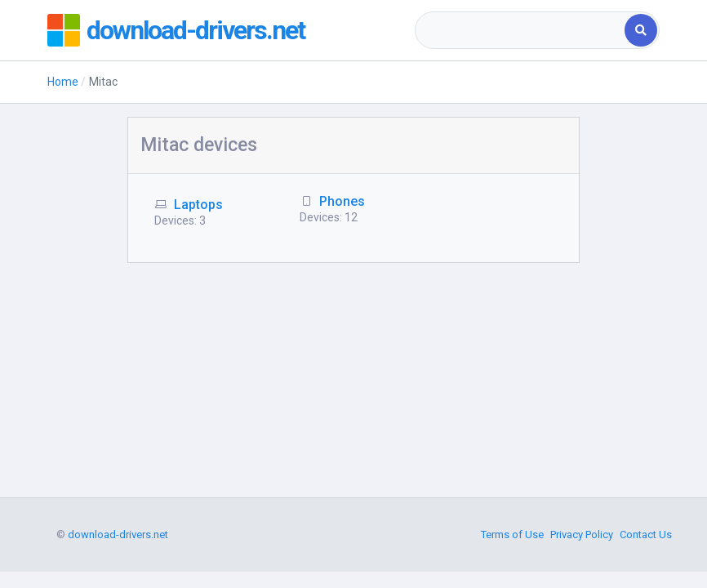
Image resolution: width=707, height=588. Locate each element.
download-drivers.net (196, 30)
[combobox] (521, 30)
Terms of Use (512, 535)
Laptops (198, 205)
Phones (342, 201)
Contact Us (646, 535)
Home (63, 82)
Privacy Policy (582, 535)
